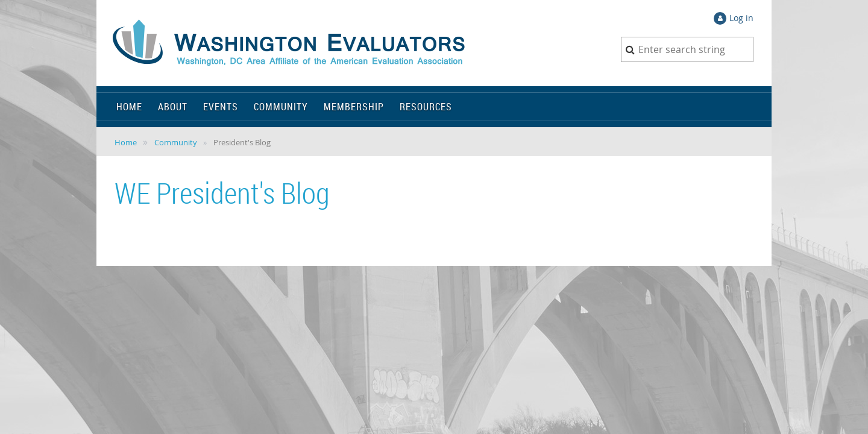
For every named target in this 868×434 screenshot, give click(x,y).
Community (176, 142)
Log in (741, 18)
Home (126, 142)
